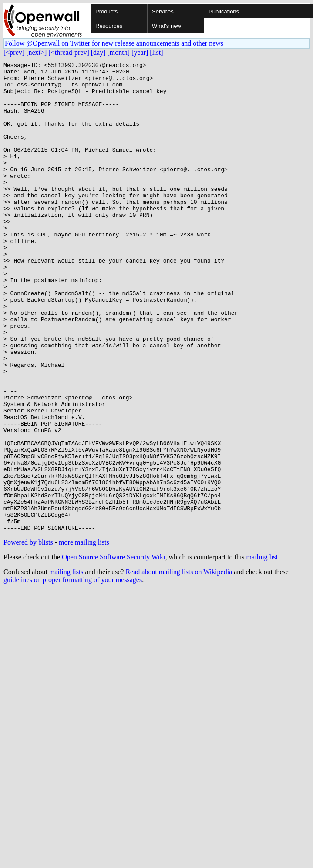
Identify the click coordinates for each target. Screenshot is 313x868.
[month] (119, 52)
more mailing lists (84, 636)
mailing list (262, 651)
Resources (109, 26)
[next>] (36, 52)
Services (163, 12)
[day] (98, 52)
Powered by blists (28, 636)
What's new (167, 26)
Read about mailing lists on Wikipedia (179, 666)
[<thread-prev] (69, 52)
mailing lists (66, 666)
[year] (140, 52)
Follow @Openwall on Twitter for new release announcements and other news (114, 43)
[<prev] (14, 52)
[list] (156, 52)
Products (106, 12)
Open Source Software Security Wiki (113, 651)
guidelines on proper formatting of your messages (73, 673)
